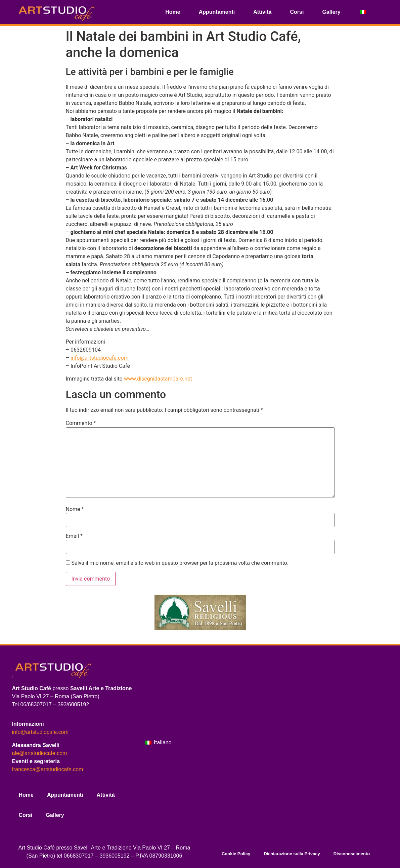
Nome (75, 509)
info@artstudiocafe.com (100, 358)
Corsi (297, 12)
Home (173, 12)
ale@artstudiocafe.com (40, 753)
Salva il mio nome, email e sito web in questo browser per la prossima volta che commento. (180, 563)
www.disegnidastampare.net (158, 379)
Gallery (331, 12)
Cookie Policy (236, 854)
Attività (262, 12)
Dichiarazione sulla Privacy (292, 854)
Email (74, 536)
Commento (81, 423)
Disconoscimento (352, 854)
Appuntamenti (217, 12)
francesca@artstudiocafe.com (48, 769)
